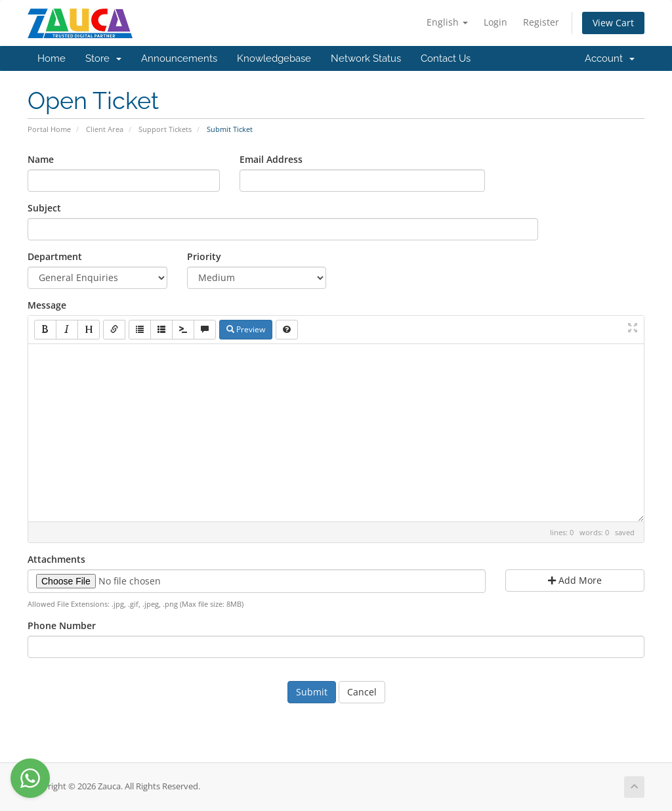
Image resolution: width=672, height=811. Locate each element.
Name (41, 159)
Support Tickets (165, 129)
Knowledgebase (274, 58)
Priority (204, 256)
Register (541, 22)
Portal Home (49, 129)
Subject (44, 208)
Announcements (179, 58)
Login (495, 22)
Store (103, 58)
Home (52, 58)
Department (55, 256)
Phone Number (62, 625)
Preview (246, 329)
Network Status (366, 58)
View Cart (613, 23)
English (447, 22)
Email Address (271, 159)
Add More (575, 580)
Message (47, 305)
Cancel (362, 692)
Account (610, 58)
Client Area (105, 129)
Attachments (56, 559)
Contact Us (446, 58)
